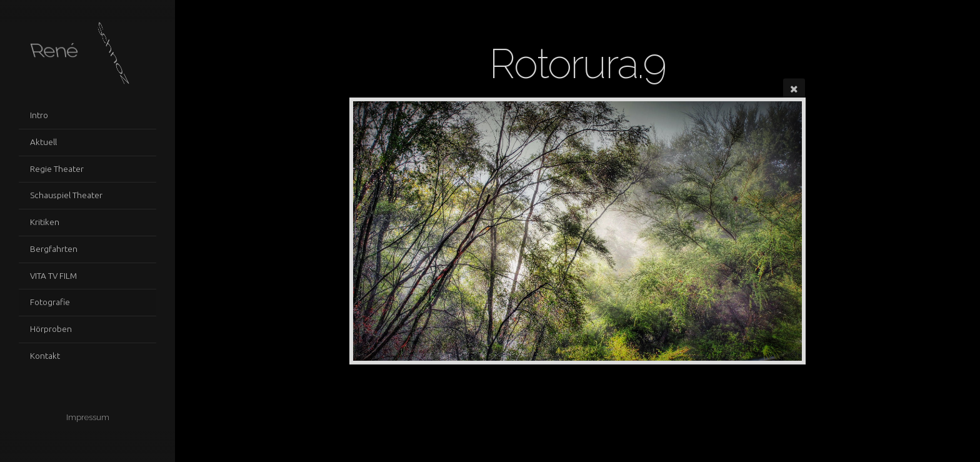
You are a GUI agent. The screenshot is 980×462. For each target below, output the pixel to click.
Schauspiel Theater (66, 195)
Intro (39, 115)
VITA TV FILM (53, 276)
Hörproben (51, 329)
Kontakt (45, 356)
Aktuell (43, 142)
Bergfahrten (54, 249)
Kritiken (45, 222)
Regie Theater (57, 169)
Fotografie (50, 302)
